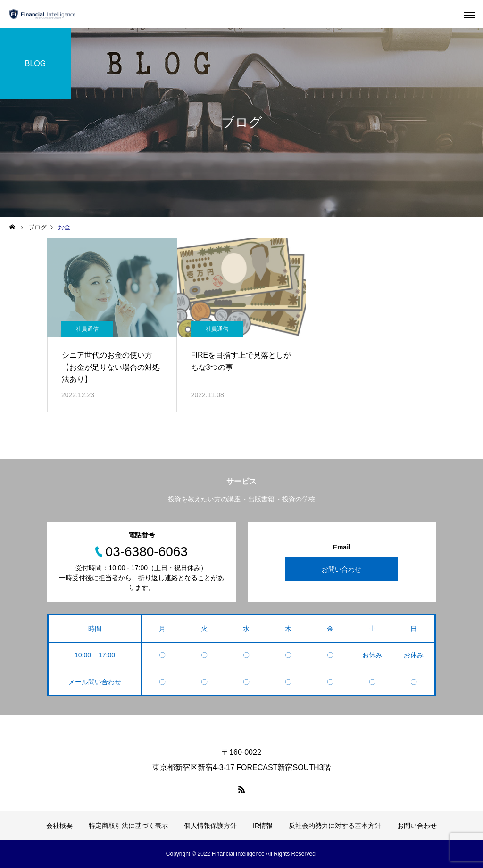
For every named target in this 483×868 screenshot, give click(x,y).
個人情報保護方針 (210, 826)
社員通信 (87, 329)
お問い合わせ (341, 569)
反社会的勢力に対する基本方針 (335, 826)
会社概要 (59, 826)
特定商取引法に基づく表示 (128, 826)
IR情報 (263, 826)
